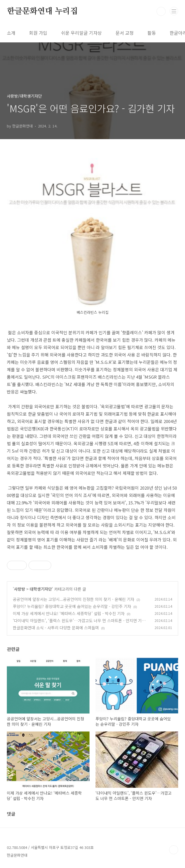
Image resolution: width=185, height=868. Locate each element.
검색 (161, 11)
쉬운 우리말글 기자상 (81, 33)
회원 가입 (38, 33)
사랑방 (20, 589)
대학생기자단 (41, 589)
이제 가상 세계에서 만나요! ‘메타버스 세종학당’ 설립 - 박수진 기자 (69, 613)
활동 (152, 33)
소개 (11, 33)
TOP (174, 850)
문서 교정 (125, 33)
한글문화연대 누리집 (42, 11)
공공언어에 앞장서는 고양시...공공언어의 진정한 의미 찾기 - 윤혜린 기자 (74, 599)
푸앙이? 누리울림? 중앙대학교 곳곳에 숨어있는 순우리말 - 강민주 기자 (72, 606)
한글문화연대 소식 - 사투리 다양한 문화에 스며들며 (56, 628)
